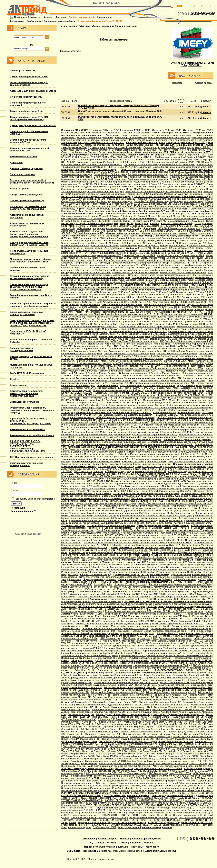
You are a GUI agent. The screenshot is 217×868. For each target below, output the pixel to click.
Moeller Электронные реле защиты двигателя (147, 403)
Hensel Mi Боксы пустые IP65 (139, 255)
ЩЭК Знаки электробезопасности (100, 560)
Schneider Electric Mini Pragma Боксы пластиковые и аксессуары (96, 277)
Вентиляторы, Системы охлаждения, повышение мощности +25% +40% (153, 137)
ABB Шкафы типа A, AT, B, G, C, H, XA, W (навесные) (106, 250)
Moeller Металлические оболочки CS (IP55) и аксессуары (119, 268)
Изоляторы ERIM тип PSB (136, 133)
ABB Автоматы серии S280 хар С (79, 299)
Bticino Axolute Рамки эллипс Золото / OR (115, 702)
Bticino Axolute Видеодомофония (80, 675)
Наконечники (134, 592)
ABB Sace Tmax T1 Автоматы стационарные (190, 339)
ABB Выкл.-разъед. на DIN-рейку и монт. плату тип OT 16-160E (148, 768)
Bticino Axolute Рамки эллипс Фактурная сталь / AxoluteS (140, 712)
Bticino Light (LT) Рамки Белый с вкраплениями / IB (123, 714)
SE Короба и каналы (185, 579)
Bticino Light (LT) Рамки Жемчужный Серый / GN (125, 722)
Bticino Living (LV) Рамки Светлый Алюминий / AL (149, 749)
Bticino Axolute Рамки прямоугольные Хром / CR (171, 692)
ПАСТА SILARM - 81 (201, 805)
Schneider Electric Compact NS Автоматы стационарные (181, 373)
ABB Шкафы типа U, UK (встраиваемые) (162, 250)
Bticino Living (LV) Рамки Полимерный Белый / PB (93, 749)
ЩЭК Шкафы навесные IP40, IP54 (103, 285)
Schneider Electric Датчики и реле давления (187, 439)
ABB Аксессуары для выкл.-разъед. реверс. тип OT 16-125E (130, 466)
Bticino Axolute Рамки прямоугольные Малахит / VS (162, 685)
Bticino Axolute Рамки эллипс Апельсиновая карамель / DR (124, 697)
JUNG (198, 223)
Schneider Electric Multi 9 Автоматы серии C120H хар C (126, 319)
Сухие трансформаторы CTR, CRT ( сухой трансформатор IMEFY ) (30, 118)
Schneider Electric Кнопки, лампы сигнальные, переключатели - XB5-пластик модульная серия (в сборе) (127, 520)
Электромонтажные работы (59, 21)
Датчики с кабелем (202, 137)
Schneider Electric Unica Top (102, 226)
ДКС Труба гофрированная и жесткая (82, 594)
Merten (81, 226)
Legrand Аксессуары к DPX (107, 356)
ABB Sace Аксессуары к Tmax (113, 351)
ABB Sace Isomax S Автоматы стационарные (141, 339)
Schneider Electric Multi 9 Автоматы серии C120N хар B (184, 319)
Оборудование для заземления (160, 592)
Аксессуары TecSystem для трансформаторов (86, 150)
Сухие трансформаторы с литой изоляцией (115, 147)
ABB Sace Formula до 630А (102, 339)
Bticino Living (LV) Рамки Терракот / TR (177, 754)
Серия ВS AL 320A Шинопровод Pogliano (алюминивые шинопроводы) (131, 174)
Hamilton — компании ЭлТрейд (177, 223)
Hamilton (154, 223)
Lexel (64, 226)
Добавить (206, 107)
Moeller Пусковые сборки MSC (151, 400)
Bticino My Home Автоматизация (188, 759)
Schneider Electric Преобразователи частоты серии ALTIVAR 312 (146, 545)
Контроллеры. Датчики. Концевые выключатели (148, 437)
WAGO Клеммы (204, 557)
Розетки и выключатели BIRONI (28, 429)
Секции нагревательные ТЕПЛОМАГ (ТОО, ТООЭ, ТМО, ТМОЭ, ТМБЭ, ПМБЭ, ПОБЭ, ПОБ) (121, 815)
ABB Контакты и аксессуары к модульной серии (130, 501)
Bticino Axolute (88, 221)
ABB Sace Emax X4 (76, 339)
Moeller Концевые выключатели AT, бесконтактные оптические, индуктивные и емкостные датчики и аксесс (135, 508)
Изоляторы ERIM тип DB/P (76, 133)
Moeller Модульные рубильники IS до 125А (102, 491)
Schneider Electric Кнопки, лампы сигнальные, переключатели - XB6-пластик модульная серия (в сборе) (137, 522)
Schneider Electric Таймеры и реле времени (165, 457)
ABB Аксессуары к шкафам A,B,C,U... (125, 248)
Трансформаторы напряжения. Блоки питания (163, 525)
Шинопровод (104, 17)
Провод (141, 241)
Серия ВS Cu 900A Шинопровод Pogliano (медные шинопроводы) (114, 184)
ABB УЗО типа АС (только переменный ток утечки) (184, 417)
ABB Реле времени (108, 385)
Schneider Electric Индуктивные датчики (125, 442)
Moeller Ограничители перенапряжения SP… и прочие (149, 663)
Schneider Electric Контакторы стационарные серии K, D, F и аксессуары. (172, 408)
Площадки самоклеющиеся (143, 589)
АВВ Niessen (84, 228)
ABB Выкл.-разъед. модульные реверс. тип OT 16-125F (105, 474)
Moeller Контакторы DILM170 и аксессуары (132, 395)
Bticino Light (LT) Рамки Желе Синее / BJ (119, 719)
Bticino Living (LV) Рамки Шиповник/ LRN (117, 759)
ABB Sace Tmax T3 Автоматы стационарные (135, 341)
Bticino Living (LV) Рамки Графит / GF (81, 739)
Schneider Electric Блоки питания (171, 528)
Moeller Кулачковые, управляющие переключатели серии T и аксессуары (141, 511)
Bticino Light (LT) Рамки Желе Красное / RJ (177, 717)
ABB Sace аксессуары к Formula (196, 349)
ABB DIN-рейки (182, 547)
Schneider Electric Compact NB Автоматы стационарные (118, 373)
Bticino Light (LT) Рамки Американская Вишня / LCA (140, 732)
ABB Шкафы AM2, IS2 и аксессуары (168, 248)
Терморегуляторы (183, 658)
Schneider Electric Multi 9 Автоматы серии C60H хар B (183, 324)
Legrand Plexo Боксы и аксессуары (114, 260)
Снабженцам (34, 21)
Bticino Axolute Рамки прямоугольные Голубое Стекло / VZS (126, 682)
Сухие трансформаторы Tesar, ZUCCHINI (101, 21)
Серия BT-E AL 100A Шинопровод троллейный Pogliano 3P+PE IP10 (97, 160)
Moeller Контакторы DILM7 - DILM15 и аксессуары (165, 398)
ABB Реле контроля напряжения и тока (123, 449)
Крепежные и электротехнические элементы (150, 803)
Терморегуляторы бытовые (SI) (94, 822)
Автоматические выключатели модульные (159, 290)
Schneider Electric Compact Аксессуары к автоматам (90, 376)
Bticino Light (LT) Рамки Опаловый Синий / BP (113, 727)
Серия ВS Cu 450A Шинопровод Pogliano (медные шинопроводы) (123, 182)
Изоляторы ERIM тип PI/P (106, 133)
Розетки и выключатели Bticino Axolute (32, 435)
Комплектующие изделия (198, 800)
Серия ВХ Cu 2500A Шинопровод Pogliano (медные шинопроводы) (154, 206)
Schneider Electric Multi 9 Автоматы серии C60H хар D (147, 326)
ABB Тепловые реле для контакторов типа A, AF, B (147, 385)
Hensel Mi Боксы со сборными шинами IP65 (180, 255)
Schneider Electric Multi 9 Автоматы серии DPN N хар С (138, 331)
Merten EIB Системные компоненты (192, 216)
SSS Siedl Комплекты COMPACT (157, 231)
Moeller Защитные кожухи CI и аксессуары (189, 513)
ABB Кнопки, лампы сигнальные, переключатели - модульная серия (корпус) (171, 498)
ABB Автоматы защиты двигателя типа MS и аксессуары (91, 604)
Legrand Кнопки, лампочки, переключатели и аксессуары (106, 503)
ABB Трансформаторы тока (197, 562)
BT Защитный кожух (173, 155)
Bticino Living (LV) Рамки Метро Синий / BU (85, 746)
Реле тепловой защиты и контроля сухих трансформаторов (162, 140)
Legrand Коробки (103, 584)
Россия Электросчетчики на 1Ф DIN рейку (132, 572)
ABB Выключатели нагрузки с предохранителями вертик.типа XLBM (142, 481)
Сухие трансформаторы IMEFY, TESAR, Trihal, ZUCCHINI (193, 64)
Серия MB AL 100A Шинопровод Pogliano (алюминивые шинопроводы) (155, 167)
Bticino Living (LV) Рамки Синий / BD (143, 751)
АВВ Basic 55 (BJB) (189, 226)
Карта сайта (152, 847)
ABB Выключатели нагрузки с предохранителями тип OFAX (147, 776)
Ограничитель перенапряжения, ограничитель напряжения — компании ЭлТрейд (32, 410)
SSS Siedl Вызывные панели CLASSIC (116, 231)
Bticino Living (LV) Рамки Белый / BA (192, 736)
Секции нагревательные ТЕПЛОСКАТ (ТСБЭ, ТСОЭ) (99, 817)
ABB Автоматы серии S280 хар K (157, 297)
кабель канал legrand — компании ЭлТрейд (97, 582)
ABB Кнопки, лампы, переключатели (194, 447)
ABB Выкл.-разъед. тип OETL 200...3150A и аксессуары (183, 479)
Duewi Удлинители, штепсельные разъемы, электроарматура (154, 287)
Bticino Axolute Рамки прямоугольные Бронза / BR (160, 680)
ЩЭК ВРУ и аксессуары (160, 282)
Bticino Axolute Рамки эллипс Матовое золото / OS (162, 705)
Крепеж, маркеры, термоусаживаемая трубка (158, 587)
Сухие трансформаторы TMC (26, 97)
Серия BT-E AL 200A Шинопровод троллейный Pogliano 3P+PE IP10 (165, 162)
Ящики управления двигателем (100, 579)
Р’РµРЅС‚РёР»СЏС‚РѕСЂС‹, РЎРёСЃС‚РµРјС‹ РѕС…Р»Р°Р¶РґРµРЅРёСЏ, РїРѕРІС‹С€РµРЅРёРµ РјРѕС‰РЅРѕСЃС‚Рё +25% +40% (28, 446)
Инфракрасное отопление (24, 402)
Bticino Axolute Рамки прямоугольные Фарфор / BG (118, 692)
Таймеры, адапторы (126, 26)
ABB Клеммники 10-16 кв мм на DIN (96, 550)
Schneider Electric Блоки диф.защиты (140, 427)
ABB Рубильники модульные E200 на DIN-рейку (169, 778)
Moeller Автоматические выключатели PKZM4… (118, 390)
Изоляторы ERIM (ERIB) (23, 71)
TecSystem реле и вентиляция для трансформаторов (29, 84)
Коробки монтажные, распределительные (22, 349)
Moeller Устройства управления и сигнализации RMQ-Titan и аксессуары (127, 513)
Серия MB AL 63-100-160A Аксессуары (142, 169)
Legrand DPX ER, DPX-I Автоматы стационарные (129, 354)
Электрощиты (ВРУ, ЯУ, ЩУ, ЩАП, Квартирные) (142, 574)
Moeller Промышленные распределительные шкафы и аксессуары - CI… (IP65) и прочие (110, 265)
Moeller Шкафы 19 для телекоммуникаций (136, 272)
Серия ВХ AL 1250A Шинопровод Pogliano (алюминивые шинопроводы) (157, 189)
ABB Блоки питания (201, 525)
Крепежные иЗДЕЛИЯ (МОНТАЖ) (194, 803)
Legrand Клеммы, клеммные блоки (193, 555)
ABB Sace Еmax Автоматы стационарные (190, 351)
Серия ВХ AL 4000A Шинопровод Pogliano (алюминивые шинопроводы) (173, 196)
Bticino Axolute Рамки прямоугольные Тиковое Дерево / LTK (157, 690)
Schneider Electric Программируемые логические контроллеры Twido (157, 444)
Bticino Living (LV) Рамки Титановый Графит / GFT (122, 756)
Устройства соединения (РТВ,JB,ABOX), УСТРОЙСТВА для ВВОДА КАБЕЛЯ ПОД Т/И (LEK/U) (112, 825)
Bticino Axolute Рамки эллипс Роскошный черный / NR (121, 709)
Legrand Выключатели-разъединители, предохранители (138, 783)
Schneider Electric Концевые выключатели (98, 444)
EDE (116, 223)
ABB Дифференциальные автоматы (172, 638)
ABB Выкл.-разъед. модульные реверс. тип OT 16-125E (182, 766)
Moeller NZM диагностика (137, 356)
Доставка (61, 17)
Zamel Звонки (129, 236)
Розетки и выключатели (23, 156)
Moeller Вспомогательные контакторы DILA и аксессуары (174, 390)
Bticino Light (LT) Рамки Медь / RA (169, 722)
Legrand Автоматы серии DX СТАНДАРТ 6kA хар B (152, 307)
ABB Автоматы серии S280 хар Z (194, 297)
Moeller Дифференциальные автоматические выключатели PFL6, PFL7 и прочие (111, 425)
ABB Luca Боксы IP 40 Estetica (104, 243)
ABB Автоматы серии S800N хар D (189, 299)
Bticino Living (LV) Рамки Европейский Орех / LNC (128, 739)
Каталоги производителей (147, 839)
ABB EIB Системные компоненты (144, 214)
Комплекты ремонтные (112, 803)
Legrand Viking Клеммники (77, 555)
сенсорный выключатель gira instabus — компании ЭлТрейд (94, 218)
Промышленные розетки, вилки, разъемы (96, 462)
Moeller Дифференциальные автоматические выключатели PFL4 (140, 646)
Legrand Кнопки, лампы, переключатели (93, 452)
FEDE (130, 223)
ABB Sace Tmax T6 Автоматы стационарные (128, 344)
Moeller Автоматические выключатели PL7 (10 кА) (133, 314)
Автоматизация (19, 385)
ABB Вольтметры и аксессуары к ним (161, 562)
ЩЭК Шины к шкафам (186, 282)
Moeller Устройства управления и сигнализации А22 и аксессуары (157, 516)
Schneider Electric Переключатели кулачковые (111, 525)
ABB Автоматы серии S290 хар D (115, 299)
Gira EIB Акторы (194, 214)
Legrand (208, 223)
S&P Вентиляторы (110, 638)
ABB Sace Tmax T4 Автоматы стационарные (183, 341)
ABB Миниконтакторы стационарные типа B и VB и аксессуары (111, 606)
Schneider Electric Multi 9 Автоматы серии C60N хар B (112, 329)
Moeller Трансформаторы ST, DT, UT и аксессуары (94, 403)
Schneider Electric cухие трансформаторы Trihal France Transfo (145, 150)
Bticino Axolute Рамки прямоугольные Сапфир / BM (185, 687)
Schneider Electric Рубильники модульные (132, 790)
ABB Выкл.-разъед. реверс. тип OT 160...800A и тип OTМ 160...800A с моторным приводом (137, 477)
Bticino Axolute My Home (200, 673)
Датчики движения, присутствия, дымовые (165, 233)
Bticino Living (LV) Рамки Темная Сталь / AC (85, 754)
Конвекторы (129, 241)
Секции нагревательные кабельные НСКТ (150, 813)
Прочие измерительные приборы (114, 570)
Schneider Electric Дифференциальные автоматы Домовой (125, 430)
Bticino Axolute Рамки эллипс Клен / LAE (160, 702)
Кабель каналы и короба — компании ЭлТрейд (145, 579)
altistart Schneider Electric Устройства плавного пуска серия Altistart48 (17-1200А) (129, 538)
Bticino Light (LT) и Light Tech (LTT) (116, 221)
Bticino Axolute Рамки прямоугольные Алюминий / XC (118, 678)
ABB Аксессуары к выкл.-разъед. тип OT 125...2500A (126, 763)
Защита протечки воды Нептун (27, 200)
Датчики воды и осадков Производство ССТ (95, 798)
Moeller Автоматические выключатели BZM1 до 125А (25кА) (109, 312)
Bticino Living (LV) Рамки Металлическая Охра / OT (167, 741)
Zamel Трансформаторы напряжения (143, 530)
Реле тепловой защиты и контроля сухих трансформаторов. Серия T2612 (166, 142)
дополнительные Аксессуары (161, 798)
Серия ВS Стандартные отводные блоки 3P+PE (162, 187)
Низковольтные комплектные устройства (83, 577)
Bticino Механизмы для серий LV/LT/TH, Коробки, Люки (114, 761)
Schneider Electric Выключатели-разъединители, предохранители (158, 788)
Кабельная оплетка (73, 589)
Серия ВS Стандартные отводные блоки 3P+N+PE (177, 184)
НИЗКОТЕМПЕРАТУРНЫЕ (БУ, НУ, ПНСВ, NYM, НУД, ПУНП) (132, 805)
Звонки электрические (22, 174)
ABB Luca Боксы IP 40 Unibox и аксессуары (178, 243)
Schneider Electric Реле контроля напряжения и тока (112, 457)
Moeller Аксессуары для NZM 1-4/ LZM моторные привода (155, 371)
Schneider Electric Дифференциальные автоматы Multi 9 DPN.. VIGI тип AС (162, 651)
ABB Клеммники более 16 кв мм (166, 550)
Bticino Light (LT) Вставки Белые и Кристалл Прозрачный (154, 729)
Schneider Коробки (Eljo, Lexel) (131, 584)
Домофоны (16, 162)
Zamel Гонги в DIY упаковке (105, 236)
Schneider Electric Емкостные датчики (81, 442)
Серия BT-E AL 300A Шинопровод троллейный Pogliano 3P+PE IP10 (160, 164)
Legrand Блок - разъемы (106, 464)
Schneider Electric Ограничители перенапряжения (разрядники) (112, 670)
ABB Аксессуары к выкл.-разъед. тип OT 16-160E (141, 469)
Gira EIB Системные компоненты (96, 597)
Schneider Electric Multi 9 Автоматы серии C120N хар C (93, 322)
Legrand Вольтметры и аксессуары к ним (108, 565)
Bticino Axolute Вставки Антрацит (154, 675)
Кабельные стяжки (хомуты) (100, 589)
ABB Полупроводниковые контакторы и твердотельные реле (157, 383)
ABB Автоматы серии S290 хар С (151, 299)
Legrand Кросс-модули (73, 557)
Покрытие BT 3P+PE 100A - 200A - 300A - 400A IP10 (107, 157)
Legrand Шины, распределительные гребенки (111, 557)
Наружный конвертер (73, 140)
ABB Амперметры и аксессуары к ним (120, 562)
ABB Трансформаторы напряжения (81, 528)
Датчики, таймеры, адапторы (26, 168)
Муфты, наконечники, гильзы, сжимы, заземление (98, 592)
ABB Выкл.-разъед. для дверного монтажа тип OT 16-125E (136, 471)
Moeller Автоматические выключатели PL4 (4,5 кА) (174, 312)
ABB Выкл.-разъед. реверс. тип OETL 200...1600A (131, 476)
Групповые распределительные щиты (191, 574)
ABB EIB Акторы (96, 214)
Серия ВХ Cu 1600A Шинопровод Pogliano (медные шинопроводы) (162, 204)
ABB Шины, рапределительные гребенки (90, 552)
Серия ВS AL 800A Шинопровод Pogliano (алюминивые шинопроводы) (131, 179)
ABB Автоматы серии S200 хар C (150, 292)
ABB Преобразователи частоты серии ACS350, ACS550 (93, 535)
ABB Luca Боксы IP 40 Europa (138, 243)
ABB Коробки (185, 582)
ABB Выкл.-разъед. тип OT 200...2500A (82, 481)
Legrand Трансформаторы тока (195, 565)
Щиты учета (75, 579)
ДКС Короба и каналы (107, 660)
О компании (88, 839)
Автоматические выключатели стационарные (125, 336)
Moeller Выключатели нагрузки (103, 317)
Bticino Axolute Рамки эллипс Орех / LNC (174, 707)
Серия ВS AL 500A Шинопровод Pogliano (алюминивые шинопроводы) (131, 177)
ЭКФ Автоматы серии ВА (84, 336)
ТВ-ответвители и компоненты (117, 290)
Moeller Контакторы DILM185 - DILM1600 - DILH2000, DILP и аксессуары (173, 619)
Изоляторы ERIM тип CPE (136, 130)
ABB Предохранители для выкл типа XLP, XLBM (181, 484)
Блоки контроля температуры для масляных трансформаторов (157, 135)
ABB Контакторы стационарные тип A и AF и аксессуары (173, 381)
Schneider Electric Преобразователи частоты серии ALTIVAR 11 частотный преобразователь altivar (138, 543)
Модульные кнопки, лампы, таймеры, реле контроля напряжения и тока (31, 260)
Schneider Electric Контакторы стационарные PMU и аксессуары (97, 408)
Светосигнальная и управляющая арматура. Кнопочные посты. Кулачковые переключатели (29, 287)
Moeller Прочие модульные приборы (96, 454)
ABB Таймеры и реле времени (164, 449)
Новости (124, 839)
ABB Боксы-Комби (156, 462)
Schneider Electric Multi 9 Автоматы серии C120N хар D (154, 322)
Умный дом (74, 851)
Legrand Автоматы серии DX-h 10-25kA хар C (110, 309)
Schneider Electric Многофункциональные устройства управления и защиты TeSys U (108, 410)
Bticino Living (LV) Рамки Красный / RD (119, 741)
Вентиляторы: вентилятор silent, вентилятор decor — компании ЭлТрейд (32, 181)
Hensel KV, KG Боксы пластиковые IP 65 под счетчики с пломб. (161, 253)
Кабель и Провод (20, 189)
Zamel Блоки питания (108, 530)
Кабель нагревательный (74, 241)
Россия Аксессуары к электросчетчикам (155, 570)
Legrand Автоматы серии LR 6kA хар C (155, 309)
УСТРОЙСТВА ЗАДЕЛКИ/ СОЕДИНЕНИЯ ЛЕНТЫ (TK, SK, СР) (180, 822)
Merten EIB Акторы (135, 216)
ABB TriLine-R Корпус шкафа (184, 245)
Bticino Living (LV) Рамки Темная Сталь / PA (132, 754)
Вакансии (135, 843)
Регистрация (18, 508)
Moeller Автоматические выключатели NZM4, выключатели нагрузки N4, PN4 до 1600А (156, 368)
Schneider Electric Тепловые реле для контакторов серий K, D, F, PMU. (113, 412)
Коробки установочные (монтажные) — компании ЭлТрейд (180, 584)
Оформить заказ (204, 83)
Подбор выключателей (82, 17)
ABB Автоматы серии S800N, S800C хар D (121, 302)
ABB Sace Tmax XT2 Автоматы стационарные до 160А (144, 346)
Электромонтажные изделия (76, 827)
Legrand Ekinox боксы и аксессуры (185, 258)
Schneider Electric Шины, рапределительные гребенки (165, 557)
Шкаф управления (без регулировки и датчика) (187, 825)
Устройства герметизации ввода (129, 822)
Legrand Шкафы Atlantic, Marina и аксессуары (160, 260)
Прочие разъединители (88, 496)
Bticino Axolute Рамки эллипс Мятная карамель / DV (123, 707)
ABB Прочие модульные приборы (81, 449)
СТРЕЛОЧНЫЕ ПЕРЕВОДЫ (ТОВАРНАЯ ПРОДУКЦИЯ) (180, 820)
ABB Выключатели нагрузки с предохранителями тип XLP (124, 484)
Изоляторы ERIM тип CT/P (197, 130)
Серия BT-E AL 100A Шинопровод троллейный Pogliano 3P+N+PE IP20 (174, 157)
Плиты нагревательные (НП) (77, 808)
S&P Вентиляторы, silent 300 (88, 238)
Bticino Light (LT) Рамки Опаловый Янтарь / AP (163, 727)
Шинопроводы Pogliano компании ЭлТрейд (136, 155)
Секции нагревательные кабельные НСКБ (103, 813)
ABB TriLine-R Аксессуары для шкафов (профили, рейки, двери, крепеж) (129, 245)
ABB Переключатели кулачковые (177, 501)
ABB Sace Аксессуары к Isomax (79, 351)
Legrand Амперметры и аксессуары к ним (155, 565)
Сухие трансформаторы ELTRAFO (29, 77)
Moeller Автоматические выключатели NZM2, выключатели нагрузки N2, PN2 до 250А (112, 366)
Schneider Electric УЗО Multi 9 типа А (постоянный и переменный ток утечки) (117, 432)
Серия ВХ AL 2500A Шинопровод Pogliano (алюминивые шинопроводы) (166, 194)
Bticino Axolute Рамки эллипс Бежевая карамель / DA (184, 697)
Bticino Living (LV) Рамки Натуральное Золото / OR (136, 746)
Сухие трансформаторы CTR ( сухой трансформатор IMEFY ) (177, 147)
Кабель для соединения (199, 238)
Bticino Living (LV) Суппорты (154, 759)
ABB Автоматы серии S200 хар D (188, 292)
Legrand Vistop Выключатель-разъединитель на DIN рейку (140, 486)
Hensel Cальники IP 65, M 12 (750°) (132, 552)
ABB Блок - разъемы (133, 462)
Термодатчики (69, 822)
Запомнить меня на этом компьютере (35, 499)
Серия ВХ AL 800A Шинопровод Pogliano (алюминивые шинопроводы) (175, 199)
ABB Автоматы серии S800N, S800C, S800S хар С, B (176, 302)
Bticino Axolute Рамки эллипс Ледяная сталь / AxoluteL (105, 705)
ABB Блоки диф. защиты (193, 415)
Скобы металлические (172, 589)
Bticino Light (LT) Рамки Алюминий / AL (91, 732)
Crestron (15, 379)
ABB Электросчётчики (73, 565)
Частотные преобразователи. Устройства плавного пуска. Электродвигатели (33, 305)
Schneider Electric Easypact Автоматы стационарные (151, 376)
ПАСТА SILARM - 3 (177, 805)
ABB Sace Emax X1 (162, 336)
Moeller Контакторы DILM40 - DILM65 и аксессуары (110, 398)
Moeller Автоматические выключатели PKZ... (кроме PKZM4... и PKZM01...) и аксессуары (123, 388)
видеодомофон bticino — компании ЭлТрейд (117, 228)
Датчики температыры (132, 798)
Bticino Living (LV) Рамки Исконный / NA (177, 739)
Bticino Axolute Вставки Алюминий (117, 675)
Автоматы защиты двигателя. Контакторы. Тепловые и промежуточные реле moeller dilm (29, 234)
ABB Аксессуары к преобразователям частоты (127, 533)
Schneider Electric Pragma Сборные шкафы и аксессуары (162, 277)
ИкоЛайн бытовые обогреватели (110, 658)
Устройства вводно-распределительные (127, 577)
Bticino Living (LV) (145, 221)
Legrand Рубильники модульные (98, 489)
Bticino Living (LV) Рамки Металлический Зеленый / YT (129, 744)
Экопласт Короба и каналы (135, 660)
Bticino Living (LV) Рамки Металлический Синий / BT (186, 744)
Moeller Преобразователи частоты (115, 400)
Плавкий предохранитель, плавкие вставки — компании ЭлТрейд (29, 277)
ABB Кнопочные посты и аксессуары (81, 501)
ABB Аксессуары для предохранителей (185, 466)
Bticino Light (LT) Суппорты (81, 734)
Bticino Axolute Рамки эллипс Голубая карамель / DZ (150, 700)
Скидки (123, 843)
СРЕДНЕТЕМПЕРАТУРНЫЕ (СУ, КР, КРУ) (123, 820)
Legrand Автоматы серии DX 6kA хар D (100, 307)
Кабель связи (95, 241)
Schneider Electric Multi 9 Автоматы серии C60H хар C (89, 326)
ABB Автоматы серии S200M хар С (149, 295)
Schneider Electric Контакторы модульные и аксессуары (184, 405)
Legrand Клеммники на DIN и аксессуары (116, 555)
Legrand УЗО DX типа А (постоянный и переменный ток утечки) (142, 420)
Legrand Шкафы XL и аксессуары (94, 263)
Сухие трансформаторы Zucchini (79, 152)
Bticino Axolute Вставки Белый (189, 675)
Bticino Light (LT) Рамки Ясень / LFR (103, 729)
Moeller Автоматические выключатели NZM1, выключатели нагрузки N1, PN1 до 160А (168, 363)
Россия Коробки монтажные (76, 587)
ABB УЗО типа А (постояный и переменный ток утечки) (126, 417)
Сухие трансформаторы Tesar (27, 111)
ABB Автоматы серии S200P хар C (188, 295)
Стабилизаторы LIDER (105, 827)
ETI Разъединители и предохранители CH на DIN (168, 781)
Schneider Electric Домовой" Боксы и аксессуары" (120, 282)
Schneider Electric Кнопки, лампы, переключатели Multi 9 (150, 454)
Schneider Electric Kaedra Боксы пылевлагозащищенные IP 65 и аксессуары (170, 275)
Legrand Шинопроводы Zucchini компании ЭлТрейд (28, 141)
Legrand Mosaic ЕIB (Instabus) (106, 216)
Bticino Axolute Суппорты (81, 714)
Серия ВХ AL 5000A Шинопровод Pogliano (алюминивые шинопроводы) (99, 199)
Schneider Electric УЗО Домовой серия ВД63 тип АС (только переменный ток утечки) (133, 435)
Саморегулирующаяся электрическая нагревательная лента (154, 810)
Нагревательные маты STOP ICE (79, 805)
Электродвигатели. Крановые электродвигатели (27, 464)
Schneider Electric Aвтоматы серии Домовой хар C (148, 317)
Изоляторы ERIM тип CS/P (166, 130)
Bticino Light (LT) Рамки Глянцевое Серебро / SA (178, 714)
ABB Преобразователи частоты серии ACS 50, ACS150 (183, 533)
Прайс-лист (18, 17)
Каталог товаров (69, 26)
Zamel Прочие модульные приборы (106, 459)
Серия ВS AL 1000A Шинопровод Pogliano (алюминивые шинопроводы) (131, 172)
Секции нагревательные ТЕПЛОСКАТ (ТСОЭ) (153, 817)
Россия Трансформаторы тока (195, 570)
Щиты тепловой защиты (140, 145)
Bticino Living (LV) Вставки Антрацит (162, 734)
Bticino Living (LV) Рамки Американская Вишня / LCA (100, 736)
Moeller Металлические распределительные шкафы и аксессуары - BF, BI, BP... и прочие (163, 263)
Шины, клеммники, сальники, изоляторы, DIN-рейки (26, 313)
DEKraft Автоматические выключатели (122, 304)
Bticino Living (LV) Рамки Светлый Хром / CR (98, 751)
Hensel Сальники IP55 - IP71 (198, 552)
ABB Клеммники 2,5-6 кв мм (132, 550)
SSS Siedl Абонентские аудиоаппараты (179, 228)
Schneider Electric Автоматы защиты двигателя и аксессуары (122, 405)
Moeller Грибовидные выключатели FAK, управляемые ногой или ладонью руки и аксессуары (111, 506)
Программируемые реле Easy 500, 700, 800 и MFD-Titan (91, 601)
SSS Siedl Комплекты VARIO (88, 233)
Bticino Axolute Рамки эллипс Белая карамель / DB (90, 700)
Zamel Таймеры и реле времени (189, 459)
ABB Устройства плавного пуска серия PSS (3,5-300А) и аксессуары (166, 535)
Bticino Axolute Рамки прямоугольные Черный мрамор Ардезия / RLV (150, 695)
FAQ (91, 843)
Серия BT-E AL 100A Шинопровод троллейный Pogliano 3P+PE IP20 (169, 160)
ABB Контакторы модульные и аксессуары (114, 381)
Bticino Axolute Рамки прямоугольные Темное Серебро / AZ (93, 690)
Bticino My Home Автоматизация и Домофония (180, 221)
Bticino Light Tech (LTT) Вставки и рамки (119, 734)
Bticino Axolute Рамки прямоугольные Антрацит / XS (176, 678)
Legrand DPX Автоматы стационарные (177, 354)
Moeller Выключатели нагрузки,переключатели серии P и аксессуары (175, 503)
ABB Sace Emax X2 (184, 336)
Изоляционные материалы (199, 587)
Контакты (35, 17)
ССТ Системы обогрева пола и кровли (31, 457)
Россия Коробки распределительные (112, 587)
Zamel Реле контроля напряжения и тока (148, 459)
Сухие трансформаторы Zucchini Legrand (33, 125)
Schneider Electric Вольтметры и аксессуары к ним (174, 567)
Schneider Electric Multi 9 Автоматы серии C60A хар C (123, 324)
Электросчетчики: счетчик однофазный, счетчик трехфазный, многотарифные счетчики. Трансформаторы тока (32, 323)
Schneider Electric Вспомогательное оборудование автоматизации (128, 540)
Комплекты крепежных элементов (79, 803)
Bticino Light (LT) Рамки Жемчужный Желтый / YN (168, 719)
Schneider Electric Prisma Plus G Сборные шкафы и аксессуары (159, 280)
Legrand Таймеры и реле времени (135, 452)
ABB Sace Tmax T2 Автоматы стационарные (86, 341)
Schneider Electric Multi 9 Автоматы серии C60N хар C (172, 329)
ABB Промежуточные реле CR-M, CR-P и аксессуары (91, 609)
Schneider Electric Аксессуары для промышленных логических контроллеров (119, 439)
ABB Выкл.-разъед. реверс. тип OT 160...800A (183, 476)
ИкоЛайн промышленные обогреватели (150, 658)
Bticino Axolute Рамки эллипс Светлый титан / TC (178, 709)
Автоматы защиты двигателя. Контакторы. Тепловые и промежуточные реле (27, 393)
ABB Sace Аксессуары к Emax (162, 349)
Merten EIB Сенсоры (159, 216)
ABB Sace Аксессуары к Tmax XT (149, 351)
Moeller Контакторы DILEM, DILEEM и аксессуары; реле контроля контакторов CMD (157, 393)
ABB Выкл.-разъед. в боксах (89, 471)
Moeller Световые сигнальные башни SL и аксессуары (90, 516)
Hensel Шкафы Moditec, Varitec (149, 258)
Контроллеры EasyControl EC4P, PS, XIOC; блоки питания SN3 (144, 599)
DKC (189, 250)
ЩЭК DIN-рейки (70, 560)
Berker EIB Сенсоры (174, 214)
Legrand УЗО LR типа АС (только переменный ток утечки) (119, 422)
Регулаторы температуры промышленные (118, 808)
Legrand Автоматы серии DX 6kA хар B (165, 304)
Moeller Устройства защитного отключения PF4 (179, 425)
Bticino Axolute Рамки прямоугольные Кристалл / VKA (105, 685)
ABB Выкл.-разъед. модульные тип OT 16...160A (162, 474)
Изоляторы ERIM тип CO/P (105, 130)
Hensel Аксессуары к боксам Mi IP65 (112, 258)
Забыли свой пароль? (23, 511)
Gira (146, 223)
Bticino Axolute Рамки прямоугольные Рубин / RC (130, 687)
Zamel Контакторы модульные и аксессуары (176, 412)
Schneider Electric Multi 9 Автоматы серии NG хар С (100, 334)
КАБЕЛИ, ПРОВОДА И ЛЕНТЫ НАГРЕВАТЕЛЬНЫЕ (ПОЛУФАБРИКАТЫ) (144, 800)
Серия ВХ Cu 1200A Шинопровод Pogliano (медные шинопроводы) (169, 201)
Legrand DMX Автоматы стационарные (82, 354)
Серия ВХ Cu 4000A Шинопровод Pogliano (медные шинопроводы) (151, 209)
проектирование (93, 851)
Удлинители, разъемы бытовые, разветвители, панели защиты (28, 208)
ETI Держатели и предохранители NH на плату (113, 781)
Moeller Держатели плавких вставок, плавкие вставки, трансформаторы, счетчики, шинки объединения (137, 784)
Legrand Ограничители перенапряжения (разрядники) (90, 663)
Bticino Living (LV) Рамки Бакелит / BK (150, 736)
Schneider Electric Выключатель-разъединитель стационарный (146, 493)
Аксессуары (112, 135)
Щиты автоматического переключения (170, 577)
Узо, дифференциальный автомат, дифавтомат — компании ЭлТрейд (29, 244)
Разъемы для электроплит (85, 290)
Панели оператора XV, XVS (196, 599)
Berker (76, 221)
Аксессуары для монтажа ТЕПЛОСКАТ (172, 795)
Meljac (72, 226)
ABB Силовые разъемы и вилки (185, 462)
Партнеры (137, 847)
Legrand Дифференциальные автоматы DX (84, 420)
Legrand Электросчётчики (75, 567)
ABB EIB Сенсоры (116, 214)
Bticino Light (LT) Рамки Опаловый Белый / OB (163, 724)
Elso (122, 223)
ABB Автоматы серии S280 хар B (120, 297)
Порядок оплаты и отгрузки (100, 847)
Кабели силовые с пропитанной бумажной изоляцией (156, 238)
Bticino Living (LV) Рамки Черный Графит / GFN (174, 756)
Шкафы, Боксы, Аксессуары (26, 195)
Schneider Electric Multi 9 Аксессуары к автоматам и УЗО (158, 334)
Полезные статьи (106, 843)
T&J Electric (170, 226)
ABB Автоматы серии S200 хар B (112, 292)
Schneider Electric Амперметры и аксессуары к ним (118, 567)
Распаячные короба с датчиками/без (107, 140)
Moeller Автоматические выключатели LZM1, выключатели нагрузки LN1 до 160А (119, 358)
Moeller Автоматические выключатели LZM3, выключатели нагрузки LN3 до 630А (144, 361)
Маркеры (122, 589)
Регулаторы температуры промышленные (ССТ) (170, 808)
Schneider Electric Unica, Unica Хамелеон (140, 226)
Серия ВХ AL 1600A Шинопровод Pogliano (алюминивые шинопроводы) (163, 191)
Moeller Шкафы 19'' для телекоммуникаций (183, 272)
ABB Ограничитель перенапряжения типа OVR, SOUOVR (181, 660)
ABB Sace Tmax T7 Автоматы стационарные (177, 344)
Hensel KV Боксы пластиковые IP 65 (108, 253)
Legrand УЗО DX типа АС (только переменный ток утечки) (153, 643)
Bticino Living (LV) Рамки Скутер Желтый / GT (188, 751)
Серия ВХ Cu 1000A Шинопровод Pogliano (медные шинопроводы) (97, 201)
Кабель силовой (112, 241)
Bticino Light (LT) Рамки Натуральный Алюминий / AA (109, 724)
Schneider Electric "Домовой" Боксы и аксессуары (98, 275)
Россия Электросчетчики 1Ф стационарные (84, 572)
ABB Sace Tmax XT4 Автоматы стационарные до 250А (116, 349)
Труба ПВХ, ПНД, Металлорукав (28, 373)
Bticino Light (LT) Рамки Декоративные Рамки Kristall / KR (123, 717)
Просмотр (177, 83)
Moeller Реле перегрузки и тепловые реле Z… (177, 624)
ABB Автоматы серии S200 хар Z (111, 295)
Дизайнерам (17, 21)
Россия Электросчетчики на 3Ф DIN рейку (179, 572)
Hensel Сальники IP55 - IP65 (167, 552)
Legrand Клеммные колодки (156, 555)
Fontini (138, 223)
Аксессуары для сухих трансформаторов (33, 91)
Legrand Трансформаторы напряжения (126, 528)
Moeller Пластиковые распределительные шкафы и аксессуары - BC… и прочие (149, 270)
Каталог (48, 17)
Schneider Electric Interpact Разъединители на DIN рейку (160, 491)
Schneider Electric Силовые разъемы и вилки (146, 464)
